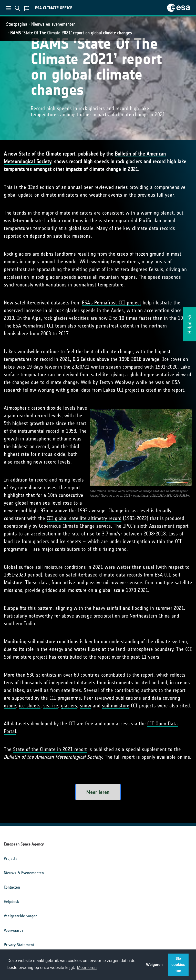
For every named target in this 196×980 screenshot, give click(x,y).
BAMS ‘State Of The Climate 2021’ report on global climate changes (71, 33)
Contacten (12, 887)
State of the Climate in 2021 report (50, 749)
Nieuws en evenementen (53, 24)
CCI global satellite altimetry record (84, 518)
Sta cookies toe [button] (178, 965)
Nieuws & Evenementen (24, 873)
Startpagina (17, 24)
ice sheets (30, 706)
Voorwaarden (15, 930)
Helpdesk (11, 902)
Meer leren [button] (87, 968)
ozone (10, 706)
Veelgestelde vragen (21, 916)
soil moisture (116, 706)
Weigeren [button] (154, 965)
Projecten (12, 858)
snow (86, 706)
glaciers (69, 706)
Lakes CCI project (121, 390)
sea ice (51, 706)
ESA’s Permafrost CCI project (112, 303)
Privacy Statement (19, 945)
